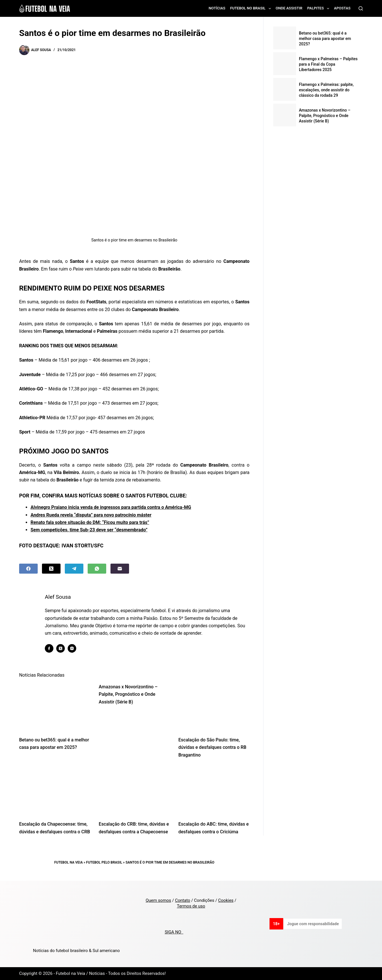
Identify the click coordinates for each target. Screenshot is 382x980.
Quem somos (158, 900)
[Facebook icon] (49, 648)
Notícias (217, 8)
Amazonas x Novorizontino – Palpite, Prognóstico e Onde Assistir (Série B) (128, 694)
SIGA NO (174, 932)
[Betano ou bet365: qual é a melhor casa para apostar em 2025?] (55, 707)
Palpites (319, 9)
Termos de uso (191, 906)
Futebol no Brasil (252, 9)
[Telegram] (74, 569)
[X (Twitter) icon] (61, 648)
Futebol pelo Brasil (104, 862)
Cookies (226, 900)
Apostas (342, 8)
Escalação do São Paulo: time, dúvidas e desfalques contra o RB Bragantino (212, 747)
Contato (183, 900)
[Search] (361, 8)
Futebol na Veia (69, 862)
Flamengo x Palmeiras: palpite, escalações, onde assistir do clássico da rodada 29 (326, 90)
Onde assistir (289, 8)
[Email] (120, 569)
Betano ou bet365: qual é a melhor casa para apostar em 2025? (325, 39)
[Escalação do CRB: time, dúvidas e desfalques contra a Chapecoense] (134, 791)
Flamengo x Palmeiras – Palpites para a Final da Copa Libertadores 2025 (328, 64)
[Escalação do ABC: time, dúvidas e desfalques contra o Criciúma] (214, 791)
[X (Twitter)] (51, 569)
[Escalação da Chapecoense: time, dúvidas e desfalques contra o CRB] (55, 791)
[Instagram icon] (72, 648)
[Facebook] (28, 569)
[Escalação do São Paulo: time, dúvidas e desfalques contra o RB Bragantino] (214, 707)
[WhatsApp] (97, 569)
